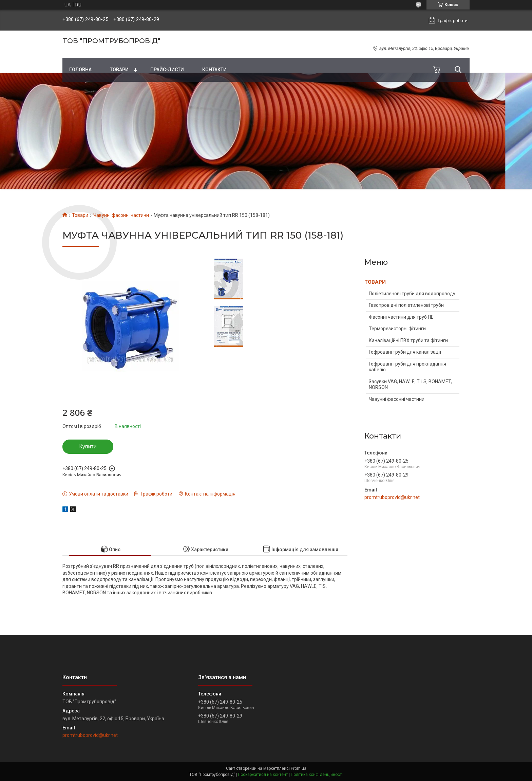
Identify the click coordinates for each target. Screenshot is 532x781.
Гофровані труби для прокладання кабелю (407, 367)
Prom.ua (299, 768)
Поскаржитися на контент (263, 775)
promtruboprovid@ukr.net (392, 497)
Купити (88, 447)
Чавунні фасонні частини (121, 215)
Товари (119, 70)
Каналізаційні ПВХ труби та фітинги (408, 340)
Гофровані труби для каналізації (405, 352)
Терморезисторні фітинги (397, 329)
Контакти (214, 70)
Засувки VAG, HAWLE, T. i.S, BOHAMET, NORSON (410, 385)
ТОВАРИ (375, 282)
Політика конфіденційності (317, 775)
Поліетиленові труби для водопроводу (412, 294)
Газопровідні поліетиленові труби (406, 305)
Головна (80, 70)
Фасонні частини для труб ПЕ (401, 317)
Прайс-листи (167, 70)
